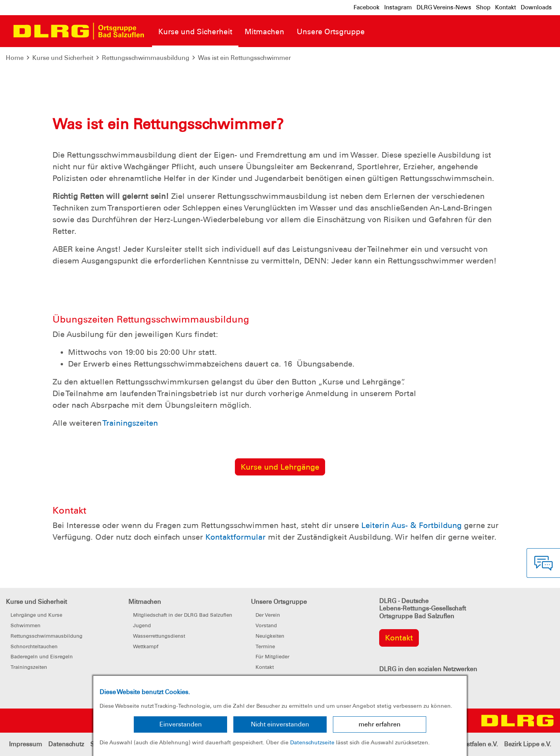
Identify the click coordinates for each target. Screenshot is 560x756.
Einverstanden (181, 724)
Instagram (398, 7)
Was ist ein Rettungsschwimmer (244, 58)
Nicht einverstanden (280, 724)
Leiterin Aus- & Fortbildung (411, 525)
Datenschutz (66, 744)
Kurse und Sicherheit (63, 58)
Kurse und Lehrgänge (280, 467)
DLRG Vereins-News (444, 7)
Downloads (536, 7)
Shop (483, 7)
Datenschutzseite (312, 742)
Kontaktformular (235, 537)
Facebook (367, 7)
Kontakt (506, 7)
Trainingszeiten (130, 423)
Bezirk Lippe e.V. (528, 744)
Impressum (25, 744)
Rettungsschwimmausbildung (146, 58)
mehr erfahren (380, 724)
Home (15, 58)
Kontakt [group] (399, 638)
